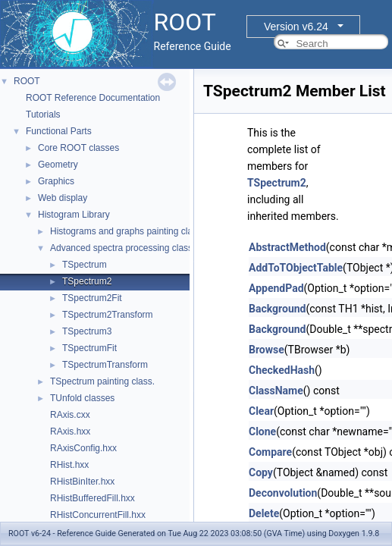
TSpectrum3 (87, 331)
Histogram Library (74, 215)
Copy (261, 472)
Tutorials (43, 115)
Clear (261, 411)
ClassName (276, 391)
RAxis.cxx (70, 415)
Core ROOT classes (78, 148)
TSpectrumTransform (105, 365)
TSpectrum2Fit (92, 298)
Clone (262, 431)
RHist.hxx (69, 465)
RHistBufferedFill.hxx (93, 498)
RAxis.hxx (70, 431)
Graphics (56, 181)
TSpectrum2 (87, 281)
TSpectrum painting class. (102, 381)
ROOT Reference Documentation (93, 98)
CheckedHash (282, 370)
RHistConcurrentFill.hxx (98, 515)
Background (277, 309)
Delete (264, 513)
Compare (270, 452)
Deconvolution (283, 493)
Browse (267, 350)
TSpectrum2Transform (108, 315)
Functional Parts (59, 131)
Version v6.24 (296, 27)
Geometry (58, 165)
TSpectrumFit (89, 348)
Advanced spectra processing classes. (127, 248)
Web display (63, 198)
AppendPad (276, 288)
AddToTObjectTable (296, 268)
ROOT (27, 81)
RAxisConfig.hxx (83, 448)
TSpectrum (85, 265)
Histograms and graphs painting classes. (132, 231)
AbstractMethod (287, 247)
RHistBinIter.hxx (82, 482)
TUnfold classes (82, 398)
